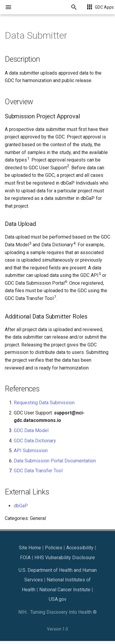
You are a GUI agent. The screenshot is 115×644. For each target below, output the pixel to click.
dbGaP (21, 506)
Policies (54, 548)
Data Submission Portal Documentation (55, 461)
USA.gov (58, 599)
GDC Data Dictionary (35, 441)
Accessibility (80, 548)
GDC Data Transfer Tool (38, 471)
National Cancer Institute (65, 590)
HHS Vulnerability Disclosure (65, 558)
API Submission (31, 451)
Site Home (30, 548)
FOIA (25, 558)
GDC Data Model (31, 430)
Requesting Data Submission (44, 403)
